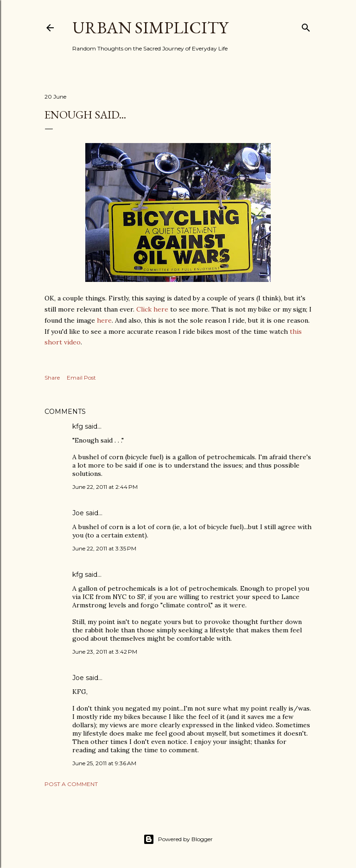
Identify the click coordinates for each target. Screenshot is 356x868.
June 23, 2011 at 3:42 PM (105, 652)
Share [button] (52, 378)
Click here (151, 309)
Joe (78, 513)
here (104, 320)
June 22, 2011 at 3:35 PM (104, 548)
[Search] (306, 26)
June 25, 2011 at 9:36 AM (104, 763)
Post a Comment (71, 784)
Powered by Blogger (178, 839)
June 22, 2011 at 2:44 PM (105, 487)
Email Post (81, 378)
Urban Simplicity (150, 28)
